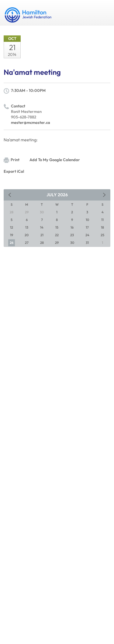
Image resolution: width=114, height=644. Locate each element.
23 (72, 235)
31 (87, 243)
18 (102, 227)
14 (42, 227)
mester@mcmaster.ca (31, 122)
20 (27, 235)
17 (87, 227)
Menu (103, 13)
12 (12, 227)
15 (57, 227)
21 (42, 235)
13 (27, 227)
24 (87, 235)
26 (12, 243)
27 (27, 243)
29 (57, 243)
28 (42, 243)
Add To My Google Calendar (55, 160)
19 (12, 235)
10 (87, 220)
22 (57, 235)
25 (102, 235)
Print (12, 160)
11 (102, 220)
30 (72, 243)
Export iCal (14, 171)
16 (72, 227)
